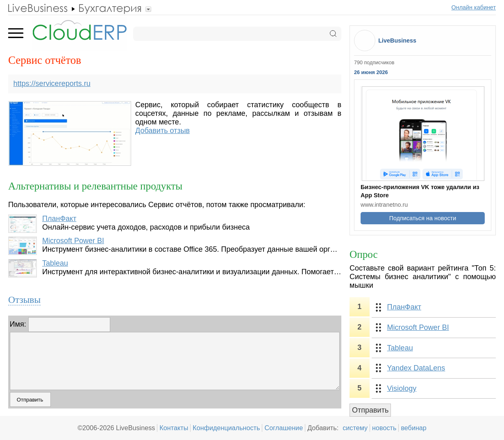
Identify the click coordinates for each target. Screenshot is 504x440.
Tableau (55, 263)
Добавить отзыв (162, 131)
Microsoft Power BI (73, 241)
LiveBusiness (397, 41)
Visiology (402, 388)
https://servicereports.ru (52, 83)
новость (384, 428)
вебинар (414, 428)
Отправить (370, 410)
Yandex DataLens (416, 368)
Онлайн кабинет (474, 7)
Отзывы (24, 300)
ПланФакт (59, 219)
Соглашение (284, 428)
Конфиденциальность (226, 428)
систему (355, 428)
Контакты (174, 428)
